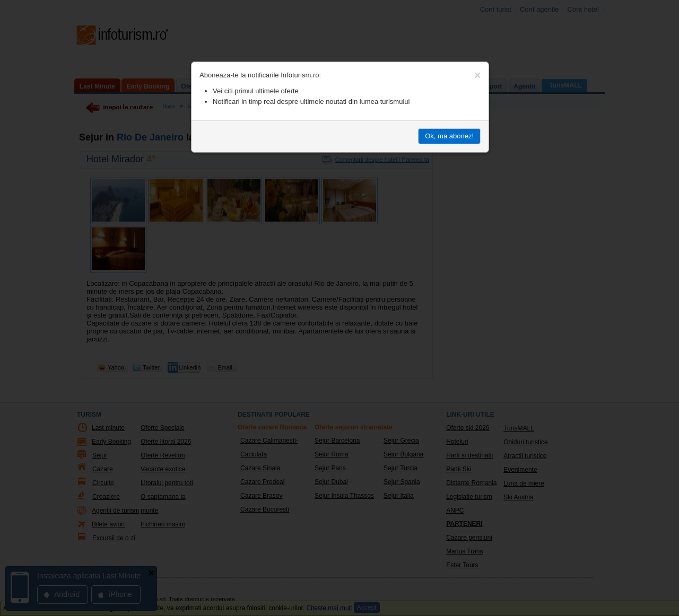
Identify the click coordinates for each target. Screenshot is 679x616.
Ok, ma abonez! (449, 136)
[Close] (477, 75)
